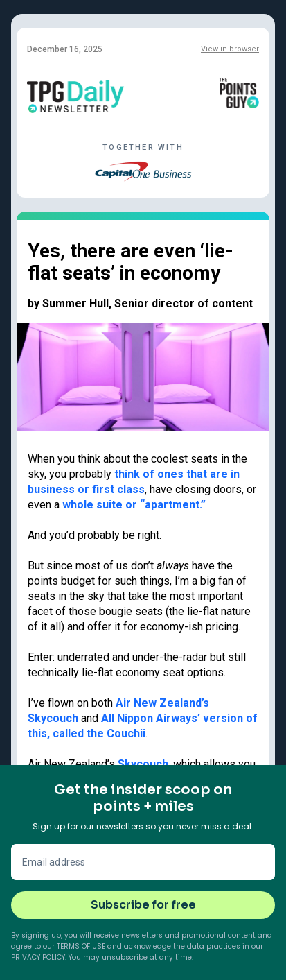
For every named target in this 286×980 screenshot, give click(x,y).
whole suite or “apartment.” (134, 505)
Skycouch (143, 764)
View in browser (230, 49)
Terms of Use (81, 946)
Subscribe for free (143, 905)
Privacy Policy (38, 957)
